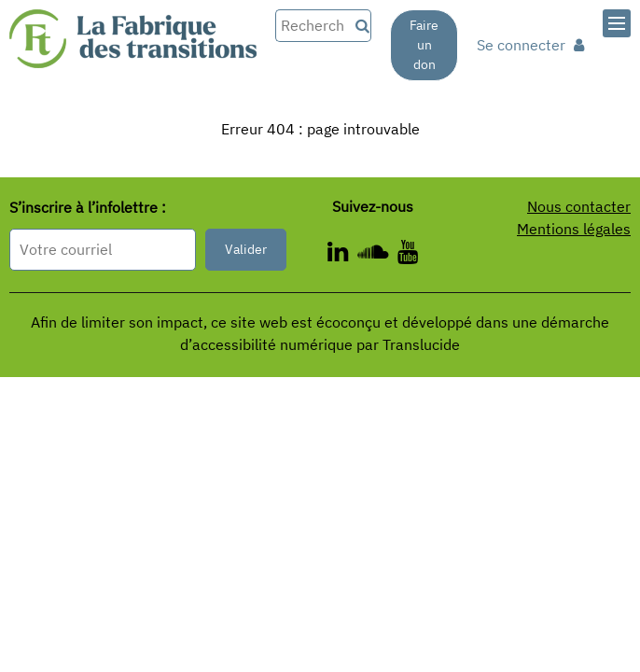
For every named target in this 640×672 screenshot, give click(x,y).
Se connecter (530, 45)
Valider (246, 249)
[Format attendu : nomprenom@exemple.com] (103, 250)
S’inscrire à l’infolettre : (88, 208)
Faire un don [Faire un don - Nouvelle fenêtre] (424, 45)
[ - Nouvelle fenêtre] (342, 255)
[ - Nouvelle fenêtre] (377, 255)
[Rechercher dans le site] (312, 26)
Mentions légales (574, 229)
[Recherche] (360, 26)
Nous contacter (579, 206)
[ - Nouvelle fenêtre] (408, 255)
